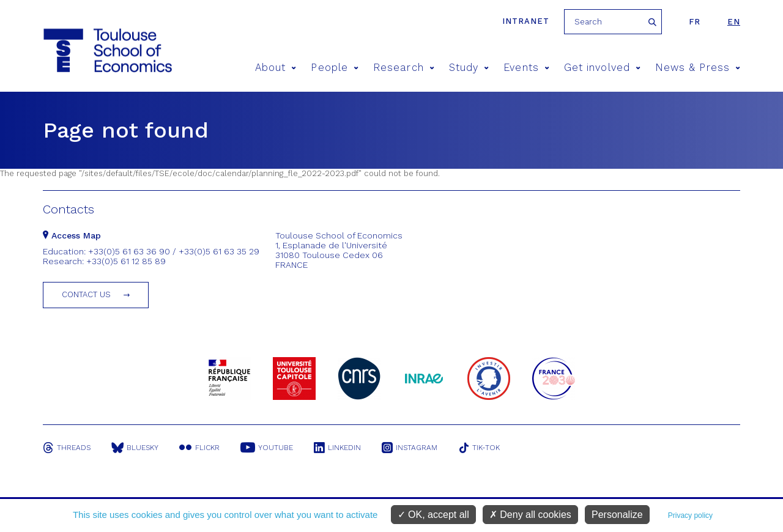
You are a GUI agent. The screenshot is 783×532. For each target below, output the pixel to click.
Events (526, 68)
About (276, 68)
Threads (67, 448)
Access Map (72, 235)
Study (469, 68)
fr (695, 22)
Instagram (410, 448)
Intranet (526, 21)
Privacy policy (690, 515)
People (335, 68)
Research (404, 68)
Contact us (86, 294)
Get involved (602, 68)
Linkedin (337, 448)
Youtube (267, 448)
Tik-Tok (479, 448)
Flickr (199, 448)
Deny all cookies (530, 515)
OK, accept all (433, 515)
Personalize (617, 515)
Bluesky (135, 448)
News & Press (698, 68)
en (734, 22)
